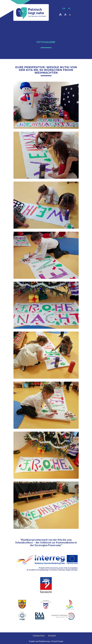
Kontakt (52, 635)
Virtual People (57, 641)
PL (69, 8)
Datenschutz (39, 635)
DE (64, 8)
